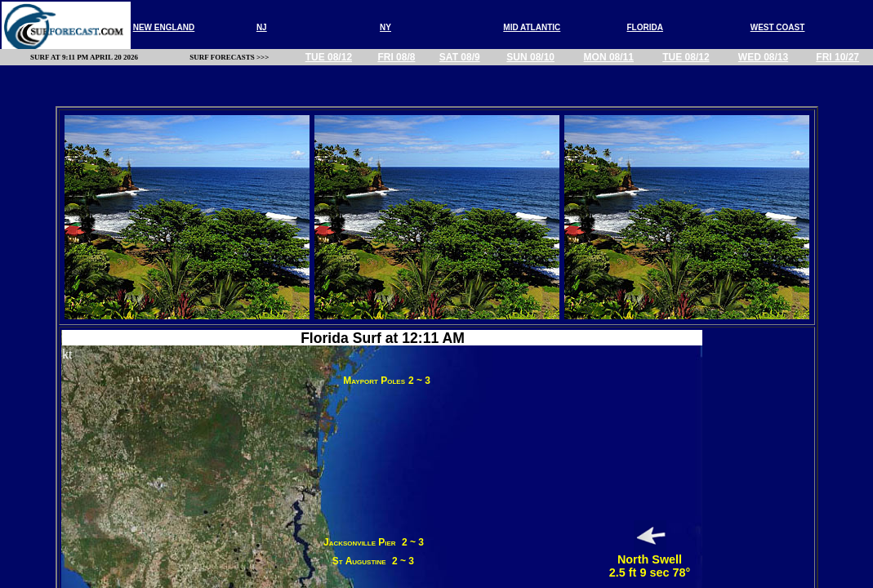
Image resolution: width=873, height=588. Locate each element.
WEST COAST (778, 27)
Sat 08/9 (460, 57)
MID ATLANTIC (532, 27)
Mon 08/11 (609, 57)
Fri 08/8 (396, 57)
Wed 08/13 (763, 57)
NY (385, 27)
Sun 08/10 (530, 57)
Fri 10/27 (837, 57)
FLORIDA (645, 27)
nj (262, 27)
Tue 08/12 (329, 57)
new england (164, 27)
